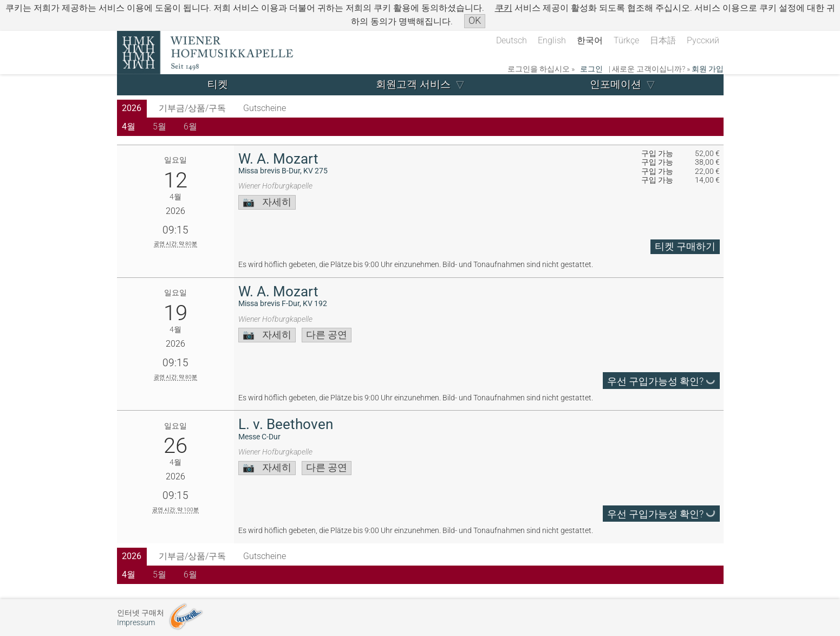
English (552, 40)
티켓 (218, 84)
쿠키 (504, 8)
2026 (132, 108)
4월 (129, 126)
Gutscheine (265, 108)
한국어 (590, 40)
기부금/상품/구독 (192, 108)
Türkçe (626, 40)
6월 (190, 126)
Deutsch (512, 40)
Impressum (136, 623)
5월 (159, 126)
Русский (703, 40)
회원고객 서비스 (413, 84)
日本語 (663, 40)
